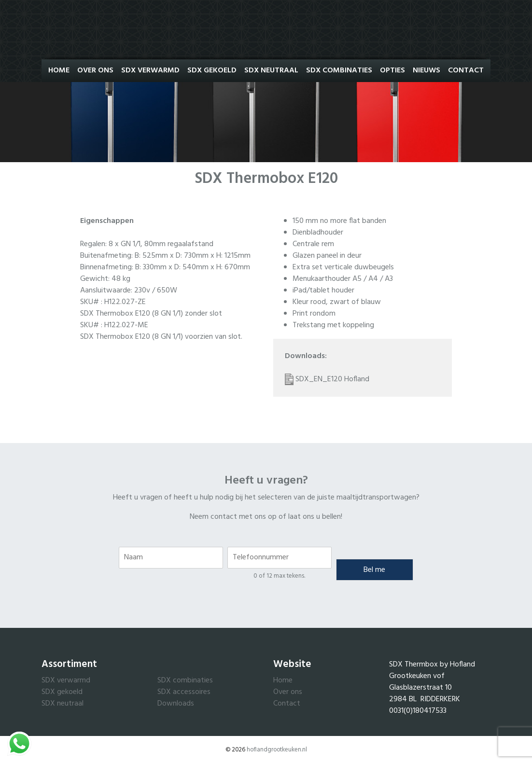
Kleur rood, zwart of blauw (337, 302)
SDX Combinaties (339, 70)
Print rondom (314, 314)
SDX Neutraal (271, 70)
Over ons (95, 70)
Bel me (374, 570)
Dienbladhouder (318, 233)
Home (59, 70)
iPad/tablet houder (323, 291)
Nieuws (427, 70)
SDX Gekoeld (212, 70)
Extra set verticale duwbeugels (343, 267)
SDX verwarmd (66, 680)
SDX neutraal (63, 704)
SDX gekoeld (62, 692)
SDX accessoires (184, 692)
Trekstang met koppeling (333, 325)
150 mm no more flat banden (339, 221)
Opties (392, 70)
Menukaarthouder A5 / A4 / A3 (343, 279)
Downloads (176, 704)
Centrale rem (313, 244)
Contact (466, 70)
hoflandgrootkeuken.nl (277, 750)
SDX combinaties (185, 680)
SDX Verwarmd (150, 70)
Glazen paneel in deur (327, 256)
